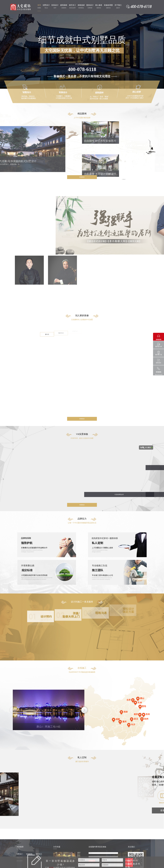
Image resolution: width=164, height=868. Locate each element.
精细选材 (81, 5)
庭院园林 (64, 5)
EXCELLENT (72, 8)
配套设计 (90, 5)
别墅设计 (46, 5)
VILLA (46, 8)
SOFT (55, 8)
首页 (39, 5)
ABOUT (118, 8)
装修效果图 (108, 5)
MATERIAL (81, 8)
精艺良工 (72, 5)
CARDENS (64, 8)
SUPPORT (90, 8)
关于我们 (118, 5)
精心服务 (99, 5)
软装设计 (55, 5)
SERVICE (99, 8)
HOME (39, 8)
